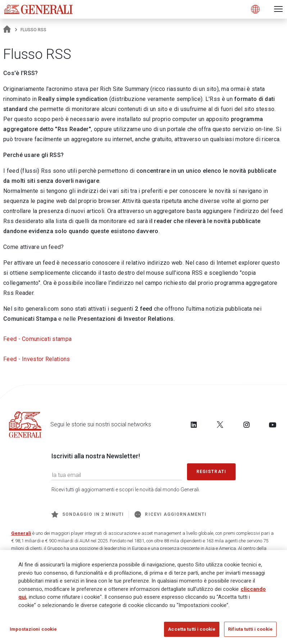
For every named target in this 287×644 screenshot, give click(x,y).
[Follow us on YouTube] (273, 425)
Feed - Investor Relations (37, 359)
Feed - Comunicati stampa (37, 339)
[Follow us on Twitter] (220, 425)
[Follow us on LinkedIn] (194, 425)
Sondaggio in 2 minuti (88, 514)
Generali (21, 533)
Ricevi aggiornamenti (170, 514)
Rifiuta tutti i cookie (250, 630)
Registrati (211, 472)
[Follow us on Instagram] (246, 425)
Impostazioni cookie (33, 630)
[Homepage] (7, 30)
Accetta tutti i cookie (192, 630)
